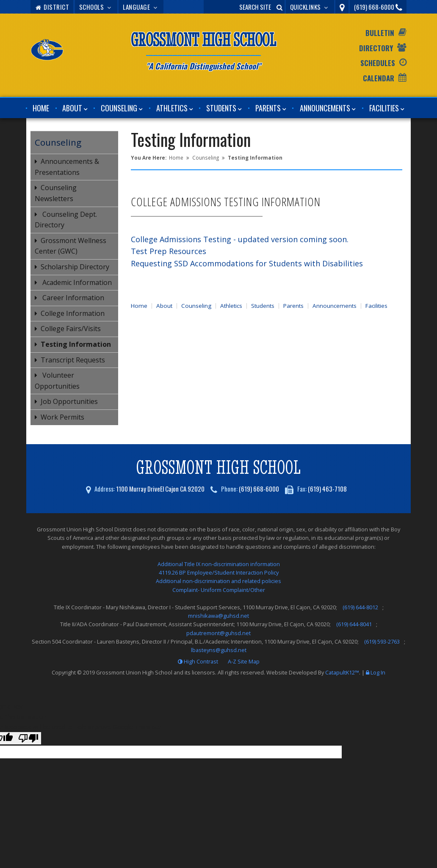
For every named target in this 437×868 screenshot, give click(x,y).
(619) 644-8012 (360, 607)
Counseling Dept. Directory (66, 220)
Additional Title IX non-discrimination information (219, 564)
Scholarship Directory (75, 267)
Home (41, 108)
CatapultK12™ (342, 672)
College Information (73, 313)
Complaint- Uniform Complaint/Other (219, 590)
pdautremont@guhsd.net (218, 633)
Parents (268, 108)
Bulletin (380, 33)
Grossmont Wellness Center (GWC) (71, 246)
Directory (376, 48)
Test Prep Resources (169, 251)
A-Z (244, 661)
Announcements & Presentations (67, 167)
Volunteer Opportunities (57, 381)
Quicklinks (310, 7)
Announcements (325, 108)
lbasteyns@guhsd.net (219, 650)
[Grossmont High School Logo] (47, 51)
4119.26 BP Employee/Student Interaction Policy (219, 572)
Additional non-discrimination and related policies (218, 581)
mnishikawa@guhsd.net (218, 616)
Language (141, 7)
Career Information (72, 298)
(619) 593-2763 (382, 641)
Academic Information (76, 282)
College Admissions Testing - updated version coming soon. (240, 239)
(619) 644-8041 (354, 624)
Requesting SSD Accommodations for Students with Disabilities (247, 263)
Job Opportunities (69, 401)
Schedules (378, 63)
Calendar (379, 78)
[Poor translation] (28, 738)
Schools (96, 7)
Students (221, 108)
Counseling (119, 108)
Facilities (384, 108)
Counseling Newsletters (56, 193)
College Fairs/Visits (71, 329)
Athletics (172, 108)
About (72, 108)
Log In (378, 672)
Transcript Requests (73, 360)
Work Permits (62, 417)
